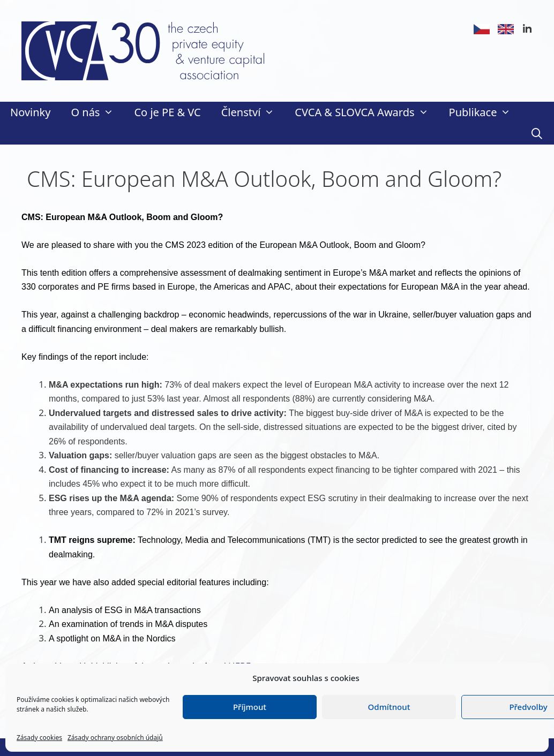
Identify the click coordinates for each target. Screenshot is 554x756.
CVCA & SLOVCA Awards (366, 112)
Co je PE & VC (167, 112)
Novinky (30, 112)
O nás (97, 112)
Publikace (485, 112)
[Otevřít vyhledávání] (537, 134)
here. (124, 694)
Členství (253, 112)
